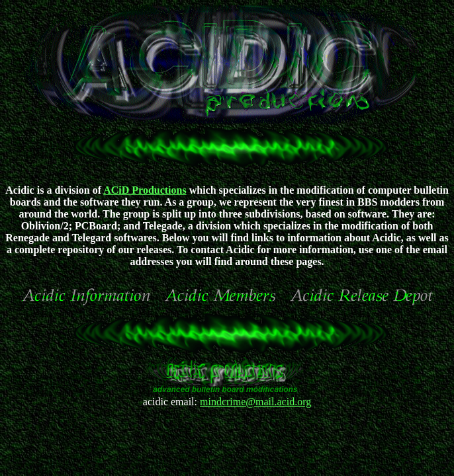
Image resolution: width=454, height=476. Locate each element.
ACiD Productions (145, 190)
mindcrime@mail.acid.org (255, 402)
